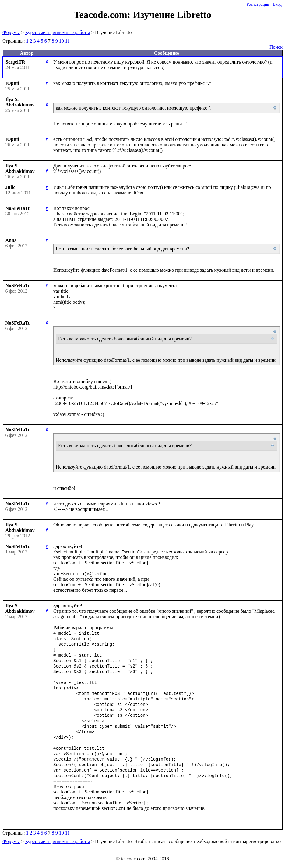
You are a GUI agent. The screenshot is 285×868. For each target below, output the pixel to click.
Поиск (276, 47)
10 (62, 41)
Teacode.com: (103, 15)
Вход (277, 4)
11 (67, 41)
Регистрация (258, 4)
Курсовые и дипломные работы (57, 32)
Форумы (11, 32)
